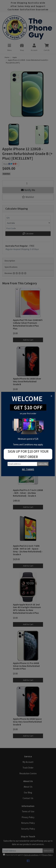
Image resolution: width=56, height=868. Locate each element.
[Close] (51, 396)
